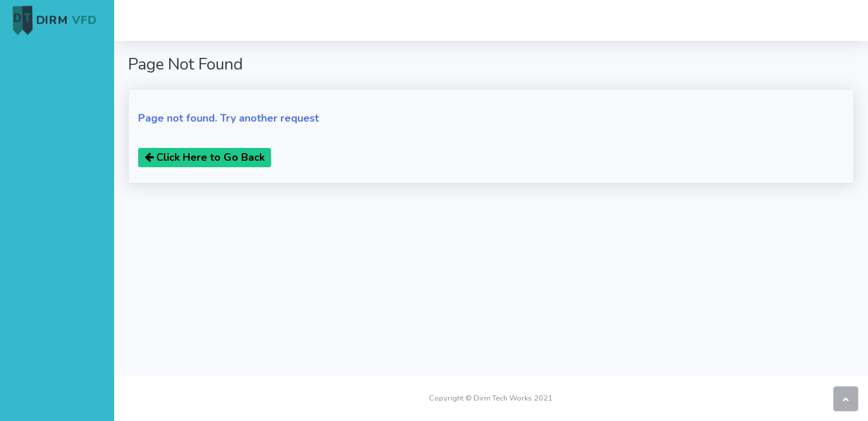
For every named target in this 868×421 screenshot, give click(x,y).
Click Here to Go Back (205, 157)
